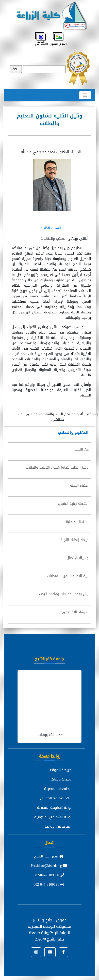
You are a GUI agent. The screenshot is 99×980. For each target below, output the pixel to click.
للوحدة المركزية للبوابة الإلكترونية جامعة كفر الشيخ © (49, 933)
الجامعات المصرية (58, 789)
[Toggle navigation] (85, 95)
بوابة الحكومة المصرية (54, 807)
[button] (63, 952)
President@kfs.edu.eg (49, 866)
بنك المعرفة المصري (56, 798)
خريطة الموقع (60, 770)
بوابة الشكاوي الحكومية (53, 817)
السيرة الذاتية (51, 228)
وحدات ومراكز (61, 779)
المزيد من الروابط (58, 826)
